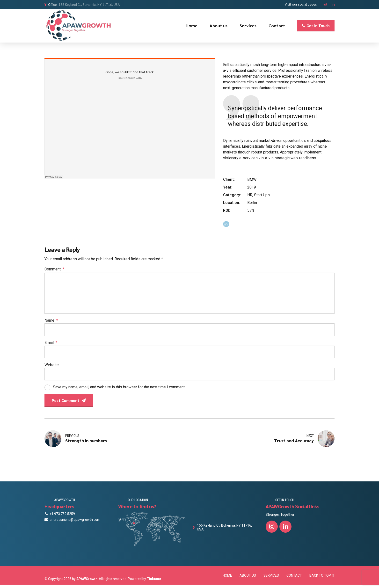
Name (51, 320)
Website (52, 365)
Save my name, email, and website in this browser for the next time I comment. (119, 387)
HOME (227, 575)
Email (51, 343)
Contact (277, 25)
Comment (54, 269)
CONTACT (294, 575)
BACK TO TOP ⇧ (322, 575)
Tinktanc (154, 579)
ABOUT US (248, 575)
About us (219, 25)
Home (192, 25)
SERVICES (271, 575)
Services (248, 25)
